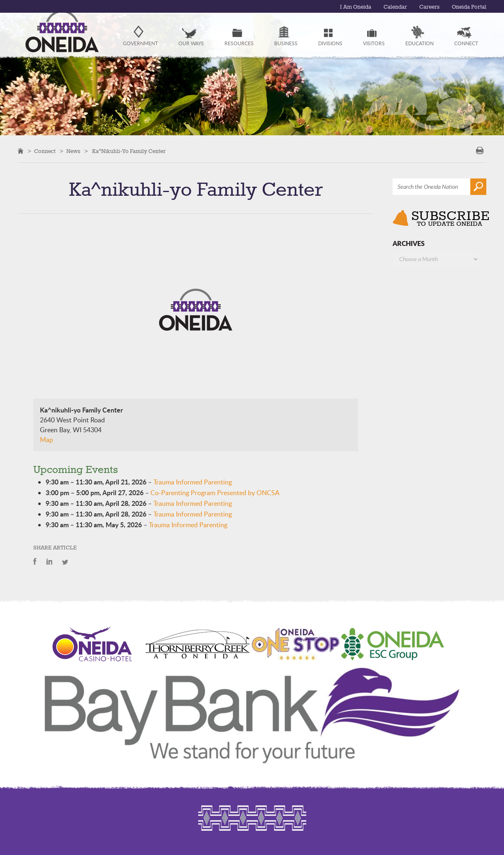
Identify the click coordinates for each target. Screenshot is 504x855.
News (73, 151)
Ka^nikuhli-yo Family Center (129, 151)
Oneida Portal (468, 7)
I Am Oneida (349, 7)
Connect (45, 151)
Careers (426, 7)
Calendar (391, 7)
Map (46, 440)
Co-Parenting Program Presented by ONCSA (215, 493)
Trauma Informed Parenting (193, 482)
